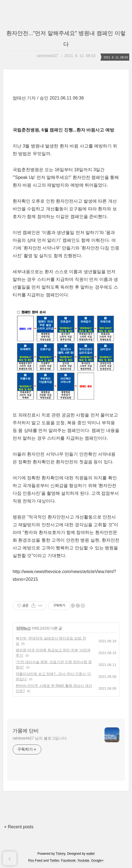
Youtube (83, 861)
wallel (90, 854)
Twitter (55, 861)
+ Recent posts (19, 827)
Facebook (68, 861)
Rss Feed (35, 861)
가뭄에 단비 (26, 731)
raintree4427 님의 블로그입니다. (40, 738)
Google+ (97, 861)
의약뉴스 (23, 628)
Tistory (61, 854)
